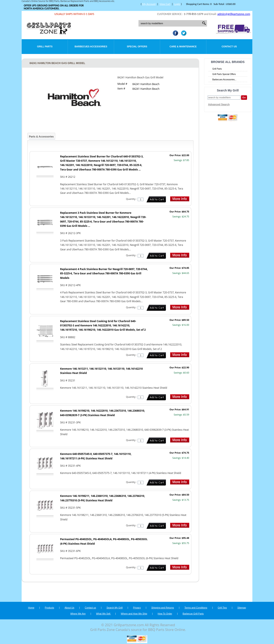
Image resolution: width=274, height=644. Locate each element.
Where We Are (78, 614)
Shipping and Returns (163, 608)
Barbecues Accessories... (224, 80)
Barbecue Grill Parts (193, 614)
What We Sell (104, 614)
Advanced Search (219, 105)
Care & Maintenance (183, 46)
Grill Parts (45, 46)
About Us (69, 608)
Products (49, 608)
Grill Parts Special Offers (224, 74)
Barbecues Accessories (91, 46)
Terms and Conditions (196, 608)
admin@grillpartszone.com (234, 14)
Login (177, 4)
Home (31, 608)
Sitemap (242, 608)
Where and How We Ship (134, 614)
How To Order (165, 614)
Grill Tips (222, 608)
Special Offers (137, 46)
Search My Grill (115, 608)
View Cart (165, 4)
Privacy (137, 608)
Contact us (90, 608)
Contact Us (229, 46)
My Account (149, 4)
